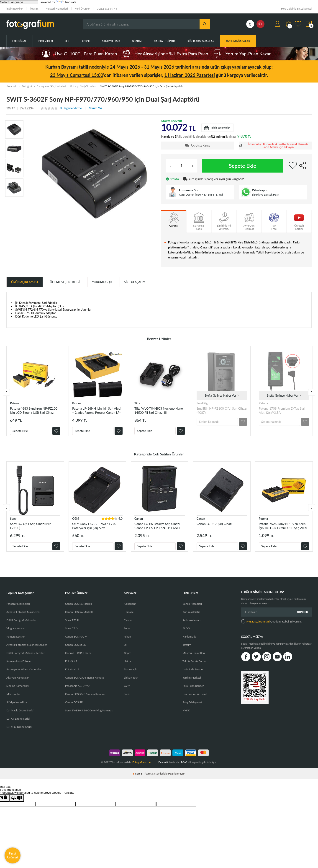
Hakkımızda (189, 641)
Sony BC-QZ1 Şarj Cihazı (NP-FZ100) (31, 528)
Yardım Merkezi (192, 682)
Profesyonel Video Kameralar (24, 674)
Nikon (127, 641)
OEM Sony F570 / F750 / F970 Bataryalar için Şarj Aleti (94, 528)
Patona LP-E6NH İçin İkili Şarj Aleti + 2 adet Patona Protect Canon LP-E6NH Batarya (96, 410)
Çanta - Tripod (164, 41)
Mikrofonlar (13, 699)
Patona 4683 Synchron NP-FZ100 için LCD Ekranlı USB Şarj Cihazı (34, 410)
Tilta (137, 403)
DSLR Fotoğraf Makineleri (22, 625)
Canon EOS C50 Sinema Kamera (85, 682)
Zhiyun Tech (131, 682)
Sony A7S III (72, 625)
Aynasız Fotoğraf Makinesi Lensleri (27, 649)
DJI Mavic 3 (72, 674)
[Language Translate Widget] (19, 2)
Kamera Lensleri (16, 641)
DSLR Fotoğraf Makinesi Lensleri (26, 657)
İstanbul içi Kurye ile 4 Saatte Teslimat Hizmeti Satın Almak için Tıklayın (278, 146)
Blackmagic (130, 674)
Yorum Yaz (96, 108)
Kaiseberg (130, 608)
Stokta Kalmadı (209, 422)
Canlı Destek (187, 195)
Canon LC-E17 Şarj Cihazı (214, 526)
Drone (86, 41)
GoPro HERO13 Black (78, 657)
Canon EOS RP (74, 707)
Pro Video (46, 41)
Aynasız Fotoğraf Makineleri (23, 616)
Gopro (127, 657)
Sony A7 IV (72, 633)
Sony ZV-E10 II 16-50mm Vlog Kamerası (89, 715)
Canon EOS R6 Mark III (79, 616)
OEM (76, 521)
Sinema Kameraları (18, 690)
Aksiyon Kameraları (18, 682)
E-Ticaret (146, 778)
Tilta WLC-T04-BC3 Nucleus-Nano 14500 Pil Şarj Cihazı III (159, 410)
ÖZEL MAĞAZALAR (238, 41)
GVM (127, 690)
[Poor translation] (17, 802)
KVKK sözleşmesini (258, 626)
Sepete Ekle (243, 166)
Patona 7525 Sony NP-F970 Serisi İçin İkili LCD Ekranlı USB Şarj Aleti (283, 528)
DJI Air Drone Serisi (18, 723)
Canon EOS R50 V (76, 641)
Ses (67, 41)
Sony (13, 521)
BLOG (186, 633)
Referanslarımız (192, 625)
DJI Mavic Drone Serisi (20, 715)
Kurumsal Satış (191, 616)
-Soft (137, 778)
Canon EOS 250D (76, 649)
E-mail (220, 195)
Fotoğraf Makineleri (18, 608)
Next (312, 393)
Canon (139, 521)
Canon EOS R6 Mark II (79, 608)
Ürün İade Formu (193, 674)
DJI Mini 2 (71, 666)
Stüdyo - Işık (111, 41)
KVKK (186, 715)
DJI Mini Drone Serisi (19, 731)
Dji (125, 649)
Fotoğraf (20, 41)
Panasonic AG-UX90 (77, 690)
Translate (66, 2)
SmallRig (202, 403)
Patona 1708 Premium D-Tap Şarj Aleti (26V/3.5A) (282, 410)
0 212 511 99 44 (107, 9)
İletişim (34, 9)
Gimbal (137, 41)
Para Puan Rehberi (193, 690)
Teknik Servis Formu (194, 666)
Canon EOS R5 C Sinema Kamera (85, 699)
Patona (15, 403)
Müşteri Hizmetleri (57, 9)
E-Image (129, 616)
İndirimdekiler (15, 9)
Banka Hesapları (192, 608)
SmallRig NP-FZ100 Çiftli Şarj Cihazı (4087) (222, 410)
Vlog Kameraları (16, 633)
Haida (127, 666)
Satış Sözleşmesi (192, 707)
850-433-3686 (205, 195)
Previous (6, 393)
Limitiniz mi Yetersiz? (195, 699)
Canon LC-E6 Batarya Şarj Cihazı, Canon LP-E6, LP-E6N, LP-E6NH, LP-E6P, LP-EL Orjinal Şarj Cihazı (157, 528)
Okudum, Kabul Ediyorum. (271, 626)
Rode (127, 699)
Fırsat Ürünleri (13, 855)
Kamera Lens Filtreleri (19, 666)
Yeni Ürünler (82, 9)
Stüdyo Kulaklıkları (17, 707)
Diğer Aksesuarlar (201, 41)
